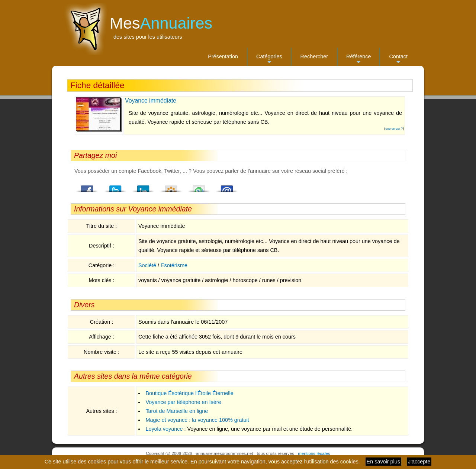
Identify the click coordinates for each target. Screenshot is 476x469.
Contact (398, 60)
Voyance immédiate (151, 101)
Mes (161, 23)
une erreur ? (394, 129)
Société (147, 265)
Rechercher (314, 56)
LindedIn (143, 187)
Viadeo (171, 187)
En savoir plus (383, 462)
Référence (358, 60)
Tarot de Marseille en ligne (177, 411)
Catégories (269, 60)
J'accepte (419, 462)
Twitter (115, 187)
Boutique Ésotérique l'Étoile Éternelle (189, 393)
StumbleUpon (199, 187)
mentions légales (314, 453)
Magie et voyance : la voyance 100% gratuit (197, 420)
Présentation (223, 56)
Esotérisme (174, 265)
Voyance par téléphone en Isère (183, 402)
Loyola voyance (164, 429)
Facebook (87, 187)
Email (227, 187)
